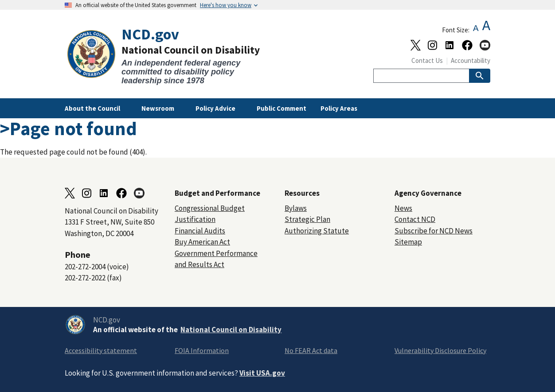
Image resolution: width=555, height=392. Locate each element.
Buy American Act (202, 242)
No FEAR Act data (311, 350)
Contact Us (427, 60)
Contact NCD (415, 219)
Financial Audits (200, 231)
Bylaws (296, 208)
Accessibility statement (101, 350)
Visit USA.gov (262, 373)
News (403, 208)
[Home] (171, 56)
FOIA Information (202, 350)
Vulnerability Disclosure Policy (440, 350)
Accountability (471, 60)
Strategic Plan (307, 219)
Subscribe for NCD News (434, 231)
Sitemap (408, 242)
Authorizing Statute (317, 231)
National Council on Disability (231, 330)
